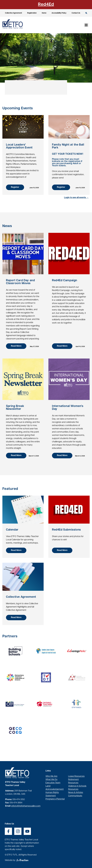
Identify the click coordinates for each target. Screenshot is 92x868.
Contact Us (76, 13)
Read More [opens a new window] (16, 550)
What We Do (51, 780)
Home (44, 13)
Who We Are (51, 776)
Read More (16, 346)
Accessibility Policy (59, 13)
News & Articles (76, 793)
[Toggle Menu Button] (86, 25)
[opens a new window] (15, 651)
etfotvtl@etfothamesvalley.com (26, 806)
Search (86, 13)
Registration (32, 13)
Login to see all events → (76, 198)
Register (15, 187)
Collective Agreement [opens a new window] (13, 13)
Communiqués (75, 796)
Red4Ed (46, 5)
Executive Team (53, 783)
